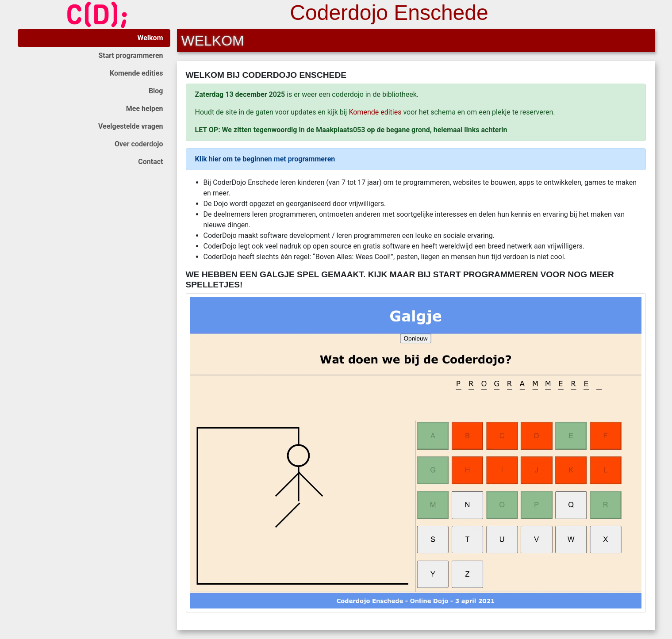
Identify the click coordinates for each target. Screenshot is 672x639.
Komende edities (136, 73)
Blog (156, 91)
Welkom (150, 38)
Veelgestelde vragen (131, 126)
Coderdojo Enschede (389, 13)
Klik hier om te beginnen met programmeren (265, 159)
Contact (150, 162)
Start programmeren (131, 55)
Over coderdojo (139, 144)
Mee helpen (145, 109)
